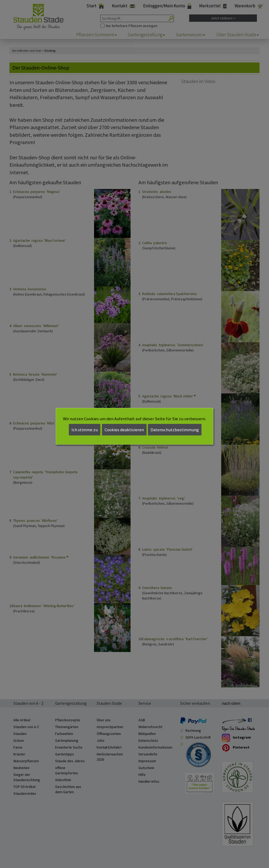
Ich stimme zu (85, 430)
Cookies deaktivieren (124, 430)
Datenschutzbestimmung (175, 430)
